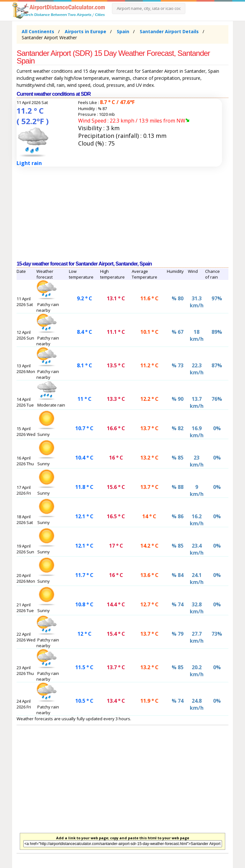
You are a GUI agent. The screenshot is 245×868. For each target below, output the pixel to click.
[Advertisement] (122, 214)
